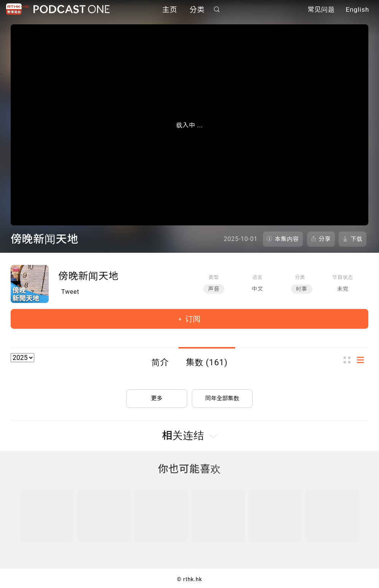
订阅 (192, 319)
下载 (357, 239)
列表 (363, 360)
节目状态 (343, 277)
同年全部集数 (222, 395)
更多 (157, 395)
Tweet (70, 292)
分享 (325, 239)
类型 (214, 277)
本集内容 (287, 239)
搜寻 (217, 10)
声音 (214, 289)
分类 (197, 10)
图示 (349, 360)
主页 (170, 10)
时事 (302, 289)
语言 (257, 277)
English (358, 11)
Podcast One (72, 10)
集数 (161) (207, 362)
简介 (160, 362)
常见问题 (321, 11)
